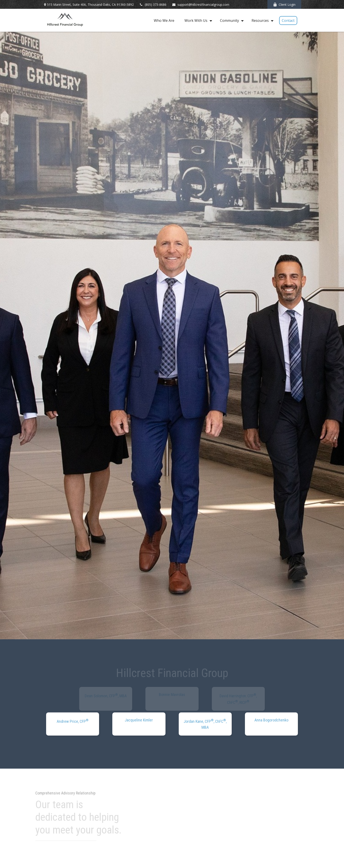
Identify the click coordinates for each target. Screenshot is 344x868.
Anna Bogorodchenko (271, 720)
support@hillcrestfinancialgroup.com (201, 5)
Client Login (284, 5)
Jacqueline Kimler (139, 720)
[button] (164, 20)
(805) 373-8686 (153, 5)
